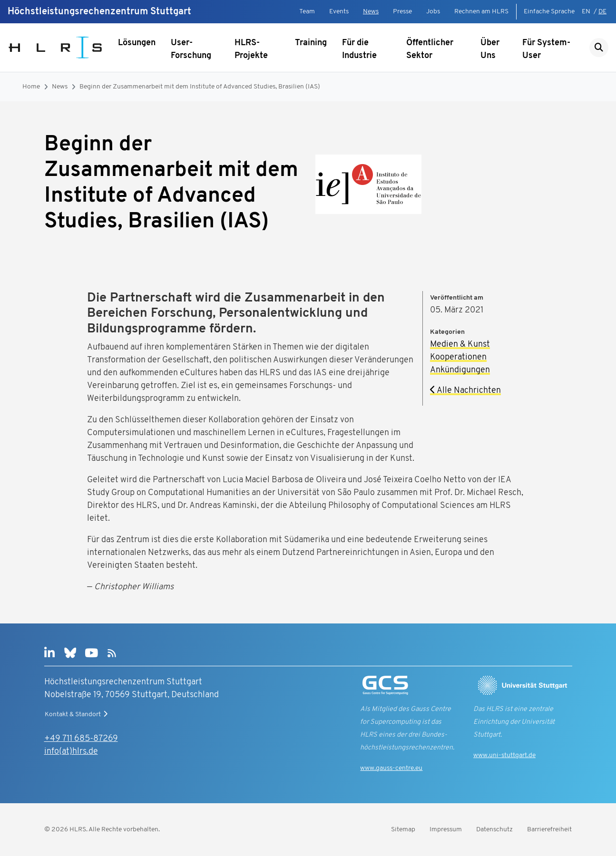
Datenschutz (494, 830)
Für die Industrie (359, 49)
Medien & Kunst (460, 345)
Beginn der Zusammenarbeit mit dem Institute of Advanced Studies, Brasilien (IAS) (200, 87)
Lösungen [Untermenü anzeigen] (137, 43)
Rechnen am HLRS (481, 12)
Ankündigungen (460, 370)
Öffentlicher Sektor (430, 49)
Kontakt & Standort (77, 714)
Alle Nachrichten (465, 391)
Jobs (433, 12)
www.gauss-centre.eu (391, 768)
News (371, 12)
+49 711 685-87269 (81, 739)
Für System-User (546, 49)
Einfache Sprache (549, 12)
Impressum (446, 830)
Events (339, 12)
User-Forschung (191, 49)
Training (311, 43)
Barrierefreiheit (549, 830)
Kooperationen (458, 357)
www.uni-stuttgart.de (504, 755)
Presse (402, 12)
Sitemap (403, 830)
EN (586, 12)
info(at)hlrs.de (71, 752)
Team (307, 12)
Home (31, 87)
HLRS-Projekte (251, 49)
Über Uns (490, 49)
